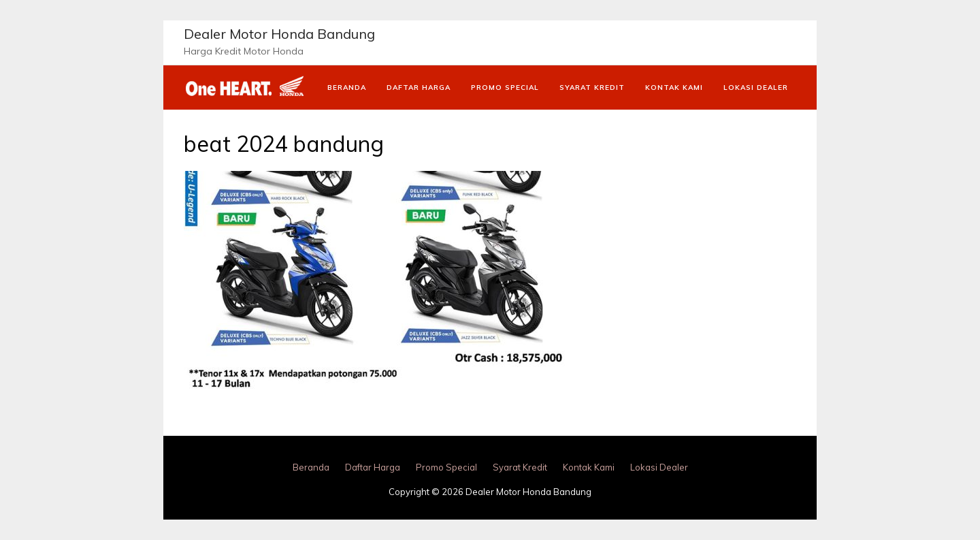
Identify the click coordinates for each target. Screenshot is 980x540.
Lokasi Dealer (756, 88)
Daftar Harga (419, 88)
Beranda (347, 88)
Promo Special (505, 88)
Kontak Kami (674, 88)
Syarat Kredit (592, 88)
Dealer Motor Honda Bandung (279, 34)
